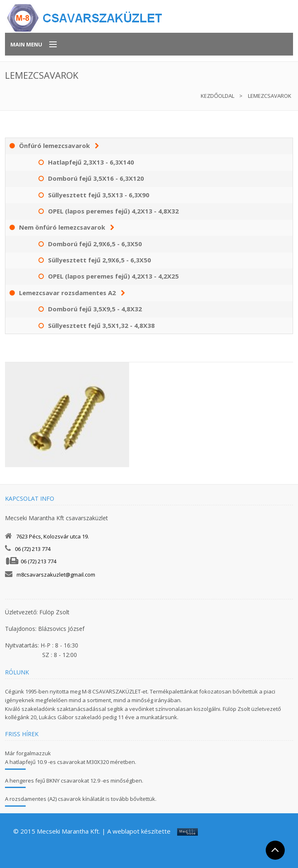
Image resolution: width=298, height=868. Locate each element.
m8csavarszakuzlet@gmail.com (56, 575)
